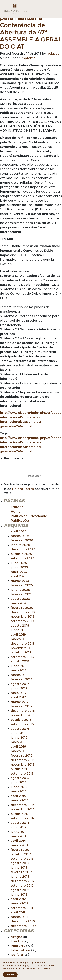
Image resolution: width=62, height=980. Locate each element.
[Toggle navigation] (57, 9)
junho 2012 (19, 895)
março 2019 (20, 639)
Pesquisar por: (15, 458)
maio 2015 (19, 791)
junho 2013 (19, 868)
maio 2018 (19, 670)
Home (15, 512)
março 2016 (20, 751)
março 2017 (20, 702)
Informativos (21, 950)
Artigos (16, 937)
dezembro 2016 (23, 711)
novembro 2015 (23, 765)
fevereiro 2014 (22, 850)
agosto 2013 (20, 863)
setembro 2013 (22, 859)
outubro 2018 (21, 653)
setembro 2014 (22, 818)
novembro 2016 (23, 715)
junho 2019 (19, 630)
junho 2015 (19, 787)
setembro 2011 (22, 908)
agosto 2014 (20, 823)
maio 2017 (19, 693)
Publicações (20, 521)
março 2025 (20, 581)
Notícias (17, 955)
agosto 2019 (20, 626)
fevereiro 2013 (21, 872)
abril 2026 (19, 531)
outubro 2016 (21, 720)
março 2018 (20, 675)
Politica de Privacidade (29, 516)
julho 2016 (19, 733)
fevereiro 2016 (22, 756)
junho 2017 (19, 688)
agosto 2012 (20, 890)
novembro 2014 (23, 809)
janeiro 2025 (20, 590)
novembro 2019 (23, 617)
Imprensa (28, 58)
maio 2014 (19, 836)
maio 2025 (19, 572)
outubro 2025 (21, 554)
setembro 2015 (22, 774)
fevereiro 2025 (22, 585)
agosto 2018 (20, 661)
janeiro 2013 (20, 877)
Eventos (17, 941)
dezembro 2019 (23, 612)
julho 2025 (19, 563)
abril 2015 (18, 796)
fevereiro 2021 (21, 594)
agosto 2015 (20, 778)
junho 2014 (19, 832)
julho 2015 (19, 782)
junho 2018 (19, 666)
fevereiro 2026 (22, 540)
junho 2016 (19, 738)
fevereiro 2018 (22, 679)
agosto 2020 (20, 599)
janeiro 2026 (20, 545)
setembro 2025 (22, 558)
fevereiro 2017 (21, 706)
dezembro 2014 (23, 805)
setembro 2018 (22, 657)
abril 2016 (18, 747)
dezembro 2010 (23, 921)
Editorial (18, 507)
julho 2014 (19, 827)
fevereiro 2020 (22, 608)
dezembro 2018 (23, 644)
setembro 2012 (22, 886)
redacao (53, 54)
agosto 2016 (20, 729)
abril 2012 (18, 899)
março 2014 (20, 845)
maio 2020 (19, 603)
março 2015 (20, 800)
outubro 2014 (21, 814)
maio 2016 (19, 742)
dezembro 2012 (23, 881)
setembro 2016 (22, 724)
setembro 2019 (22, 621)
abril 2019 (18, 635)
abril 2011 (18, 912)
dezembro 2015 (23, 760)
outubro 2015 (21, 769)
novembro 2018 (23, 648)
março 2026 (20, 536)
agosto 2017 (20, 684)
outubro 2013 (21, 854)
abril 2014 (18, 841)
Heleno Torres (23, 489)
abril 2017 (18, 697)
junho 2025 (19, 567)
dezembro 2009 (23, 926)
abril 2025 (19, 576)
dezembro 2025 (23, 549)
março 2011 (19, 917)
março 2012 (20, 903)
